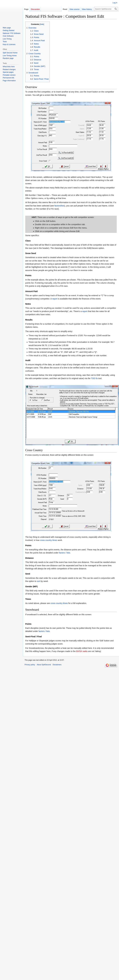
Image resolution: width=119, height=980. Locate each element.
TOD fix (94, 378)
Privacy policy (30, 665)
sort (38, 581)
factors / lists (65, 553)
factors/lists (59, 206)
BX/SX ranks (82, 651)
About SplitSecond (44, 665)
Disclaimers (57, 665)
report (55, 299)
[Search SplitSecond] (106, 9)
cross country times (49, 540)
